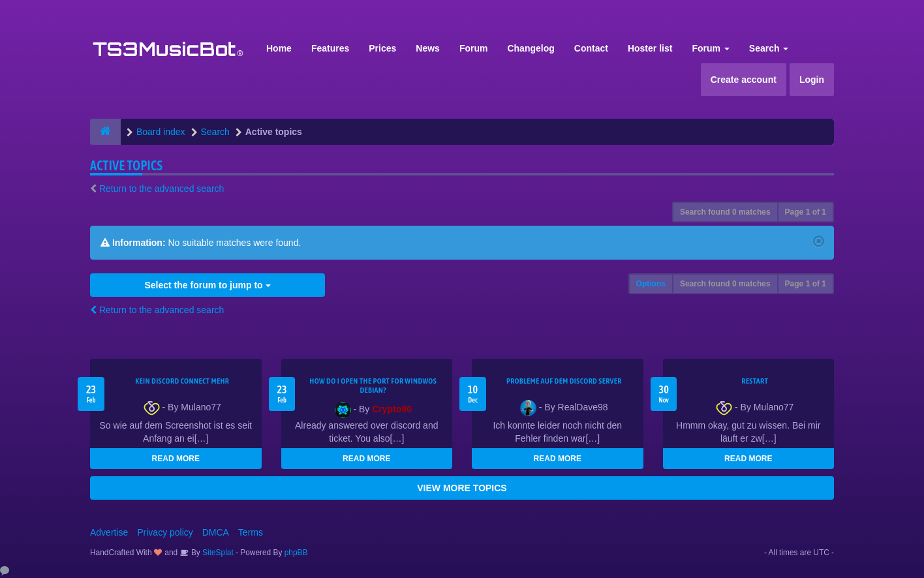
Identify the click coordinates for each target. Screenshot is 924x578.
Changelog (531, 48)
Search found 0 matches (725, 212)
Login (812, 80)
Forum (474, 48)
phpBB (296, 553)
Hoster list (650, 48)
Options (651, 284)
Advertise (109, 532)
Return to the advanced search (162, 189)
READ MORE (176, 459)
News (428, 48)
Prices (382, 48)
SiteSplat (217, 553)
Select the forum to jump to (207, 285)
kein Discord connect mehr (182, 381)
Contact (591, 48)
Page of (806, 212)
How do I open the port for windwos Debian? (373, 386)
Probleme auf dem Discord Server (564, 381)
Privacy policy (165, 532)
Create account (744, 80)
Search (769, 48)
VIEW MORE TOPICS (462, 488)
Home (279, 48)
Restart (755, 381)
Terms (251, 532)
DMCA (216, 532)
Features (330, 48)
